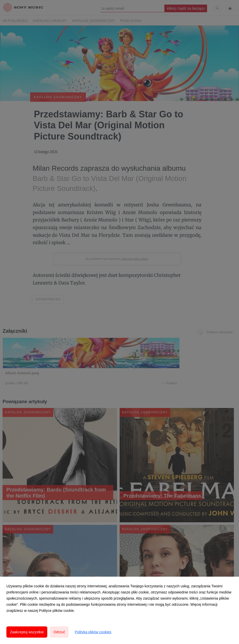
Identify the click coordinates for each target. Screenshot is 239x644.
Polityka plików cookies (93, 632)
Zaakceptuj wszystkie (27, 632)
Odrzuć (59, 632)
